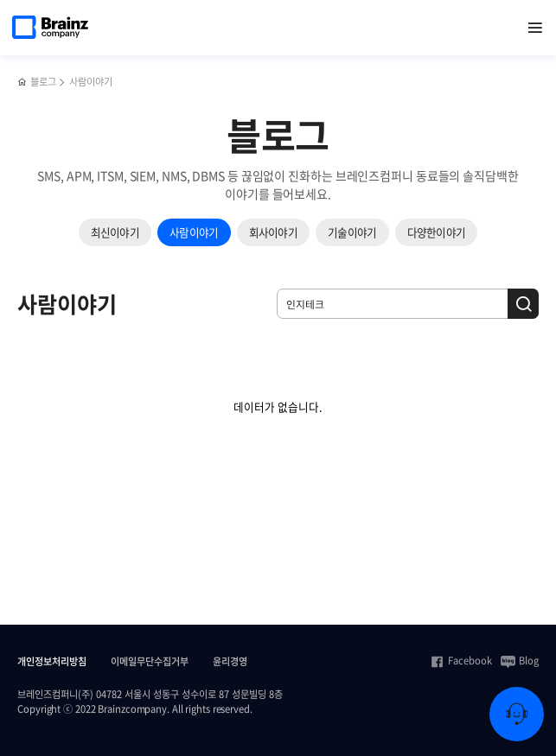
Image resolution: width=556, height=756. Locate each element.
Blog (520, 661)
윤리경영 (230, 662)
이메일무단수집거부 (150, 662)
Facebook (461, 661)
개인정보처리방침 (52, 662)
